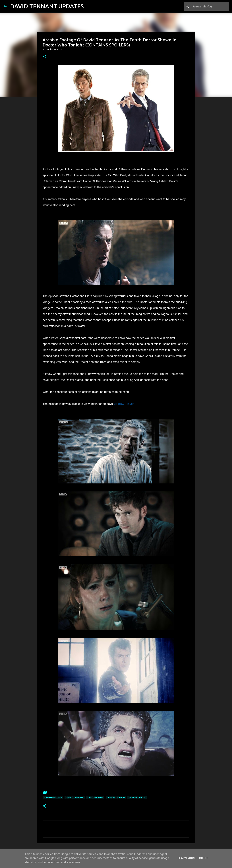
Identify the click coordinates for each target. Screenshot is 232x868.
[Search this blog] (210, 6)
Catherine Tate (53, 797)
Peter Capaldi (137, 797)
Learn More (187, 858)
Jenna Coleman (116, 797)
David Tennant (75, 797)
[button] (45, 57)
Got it (203, 858)
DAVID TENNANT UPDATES (47, 6)
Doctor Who (95, 797)
